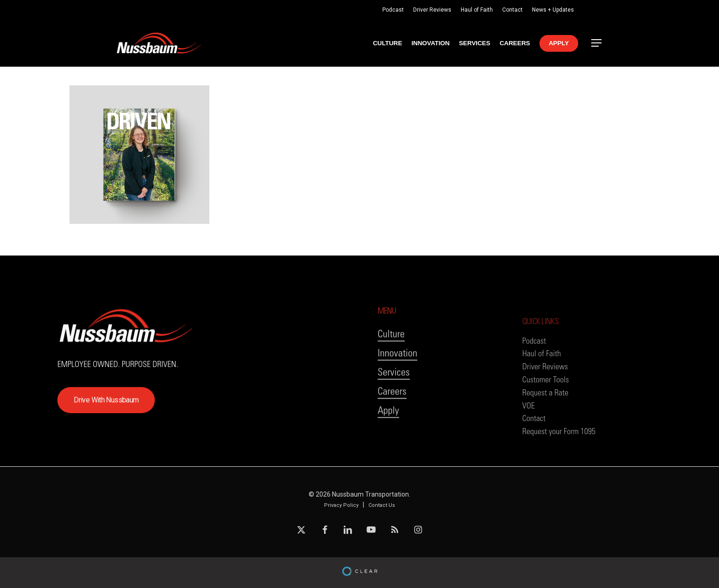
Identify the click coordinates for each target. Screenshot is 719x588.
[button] (597, 43)
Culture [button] (391, 371)
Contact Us (382, 505)
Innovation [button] (398, 390)
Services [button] (394, 409)
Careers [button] (392, 428)
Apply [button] (388, 447)
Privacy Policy (341, 505)
